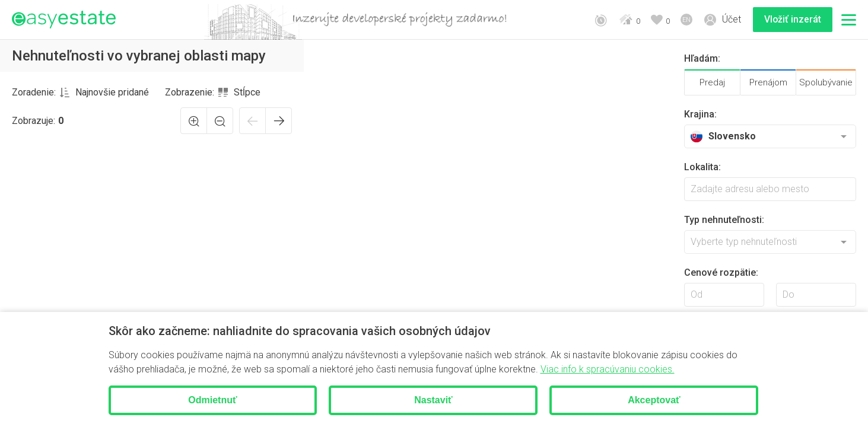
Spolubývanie (826, 82)
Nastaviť (433, 400)
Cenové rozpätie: (721, 273)
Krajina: (700, 114)
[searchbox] (770, 189)
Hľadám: (702, 58)
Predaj (712, 82)
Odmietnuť (212, 400)
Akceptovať (654, 400)
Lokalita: (702, 167)
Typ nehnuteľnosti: (724, 220)
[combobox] (104, 93)
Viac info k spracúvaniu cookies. (608, 369)
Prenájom (768, 82)
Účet (730, 19)
